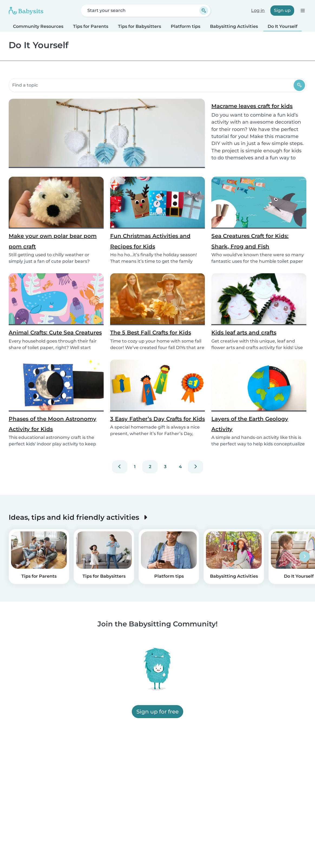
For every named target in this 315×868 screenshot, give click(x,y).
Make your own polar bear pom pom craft (53, 241)
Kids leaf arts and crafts (244, 333)
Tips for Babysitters (140, 26)
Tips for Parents (91, 26)
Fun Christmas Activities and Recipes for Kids (150, 241)
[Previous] (120, 467)
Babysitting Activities (234, 26)
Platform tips (186, 26)
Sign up (282, 10)
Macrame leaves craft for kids (252, 106)
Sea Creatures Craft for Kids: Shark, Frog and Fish (250, 241)
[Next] (195, 467)
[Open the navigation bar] (302, 10)
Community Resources (38, 26)
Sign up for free (157, 712)
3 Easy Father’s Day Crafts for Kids (157, 419)
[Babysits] (26, 11)
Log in (258, 10)
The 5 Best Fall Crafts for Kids (151, 333)
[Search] (299, 85)
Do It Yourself (283, 26)
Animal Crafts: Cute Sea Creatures (55, 333)
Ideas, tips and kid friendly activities (79, 517)
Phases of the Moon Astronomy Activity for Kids (52, 424)
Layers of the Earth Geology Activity (250, 424)
